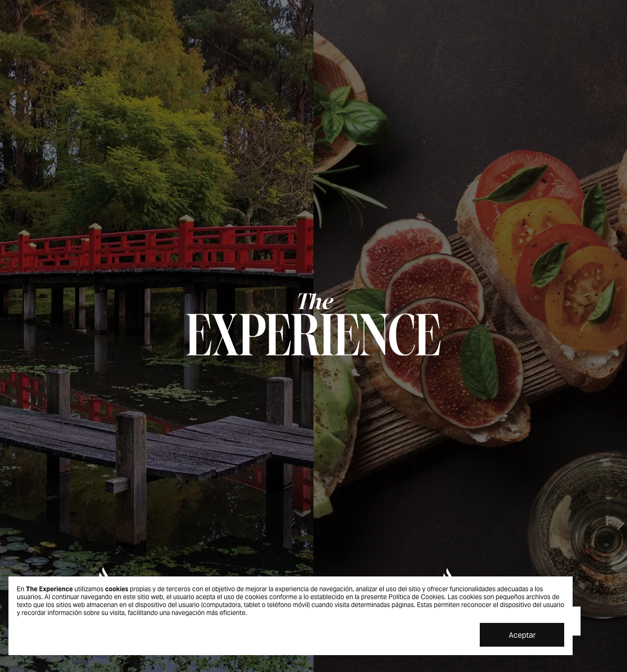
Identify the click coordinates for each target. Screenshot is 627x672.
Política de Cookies (416, 597)
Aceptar (522, 635)
